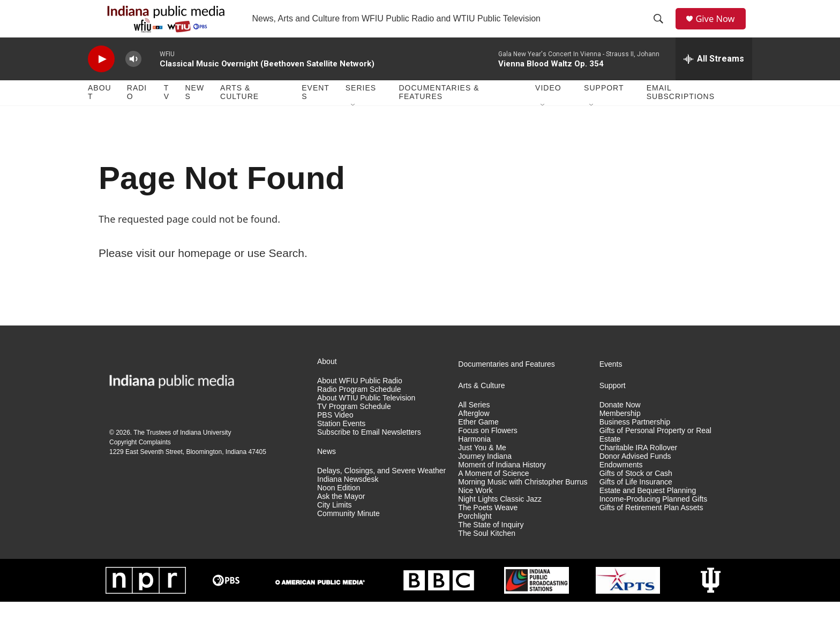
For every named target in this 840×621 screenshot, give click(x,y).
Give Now (720, 28)
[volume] (133, 78)
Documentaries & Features (439, 111)
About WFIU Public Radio (360, 400)
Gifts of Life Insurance (636, 501)
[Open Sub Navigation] (354, 124)
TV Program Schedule (354, 425)
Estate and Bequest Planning (648, 509)
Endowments (621, 484)
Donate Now (620, 424)
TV (167, 111)
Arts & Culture (239, 111)
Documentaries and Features (507, 383)
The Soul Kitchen (487, 552)
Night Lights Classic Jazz (500, 518)
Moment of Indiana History (502, 484)
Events (316, 111)
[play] (101, 78)
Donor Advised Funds (635, 475)
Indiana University (205, 451)
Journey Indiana (485, 475)
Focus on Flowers (487, 449)
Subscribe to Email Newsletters (369, 451)
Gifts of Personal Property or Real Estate (655, 454)
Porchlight (475, 535)
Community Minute (348, 532)
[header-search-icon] (662, 28)
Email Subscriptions (681, 111)
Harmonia (474, 458)
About (100, 111)
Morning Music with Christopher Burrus (523, 501)
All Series (474, 424)
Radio (137, 111)
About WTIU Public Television (366, 417)
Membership (620, 432)
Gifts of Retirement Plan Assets (651, 527)
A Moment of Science (493, 492)
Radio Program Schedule (359, 408)
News (194, 111)
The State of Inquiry (491, 544)
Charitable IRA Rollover (639, 467)
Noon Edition (339, 507)
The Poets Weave (488, 527)
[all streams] (714, 78)
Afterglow (474, 432)
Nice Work (475, 509)
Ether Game (478, 441)
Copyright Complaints (140, 461)
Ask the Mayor (341, 515)
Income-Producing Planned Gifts (654, 518)
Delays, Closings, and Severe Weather (381, 490)
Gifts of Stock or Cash (636, 492)
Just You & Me (482, 467)
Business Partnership (635, 441)
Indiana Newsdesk (348, 498)
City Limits (335, 524)
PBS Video (335, 434)
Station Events (341, 442)
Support (604, 107)
